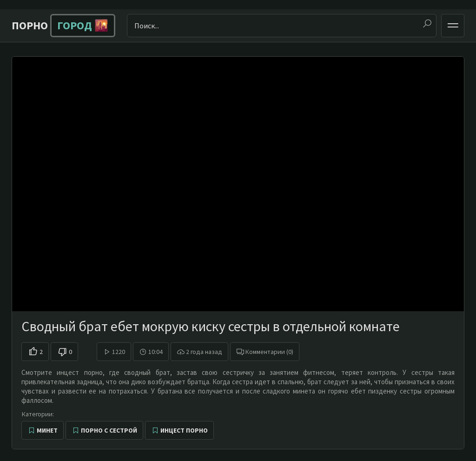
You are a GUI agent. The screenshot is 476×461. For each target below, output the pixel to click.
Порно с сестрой (109, 430)
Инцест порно (184, 430)
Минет (47, 430)
